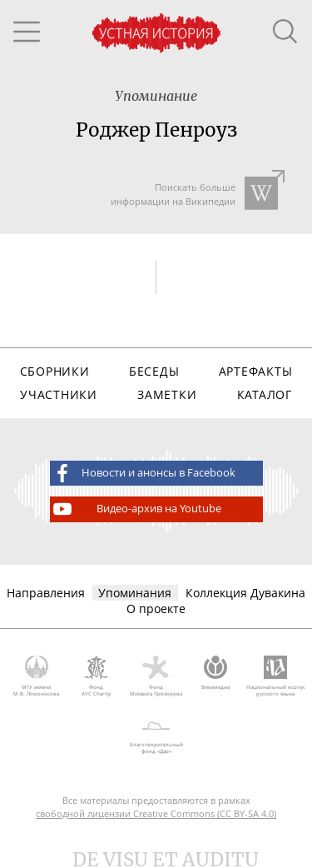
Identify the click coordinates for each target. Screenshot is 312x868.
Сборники (55, 371)
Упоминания (135, 593)
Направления (46, 593)
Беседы (154, 371)
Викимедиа (215, 673)
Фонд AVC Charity (97, 676)
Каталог (265, 394)
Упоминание (156, 96)
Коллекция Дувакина (245, 593)
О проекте (156, 609)
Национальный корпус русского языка (275, 676)
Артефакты (255, 371)
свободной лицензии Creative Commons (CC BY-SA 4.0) (156, 813)
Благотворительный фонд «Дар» (156, 735)
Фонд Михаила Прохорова (156, 676)
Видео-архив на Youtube (136, 509)
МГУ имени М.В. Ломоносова (37, 676)
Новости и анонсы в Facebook (143, 473)
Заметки (167, 394)
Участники (58, 394)
